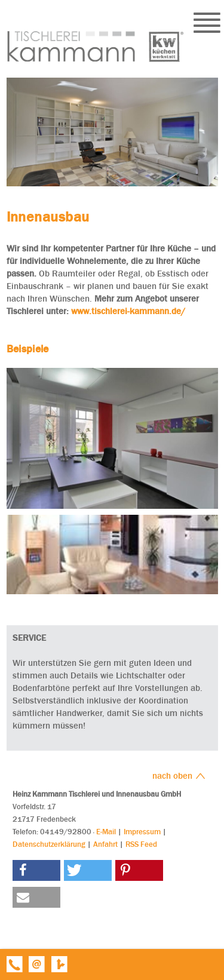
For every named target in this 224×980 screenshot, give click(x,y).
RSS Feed (141, 844)
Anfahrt (105, 844)
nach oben (179, 776)
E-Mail (106, 832)
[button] (36, 870)
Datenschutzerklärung (49, 844)
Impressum (142, 832)
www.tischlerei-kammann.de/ (128, 311)
